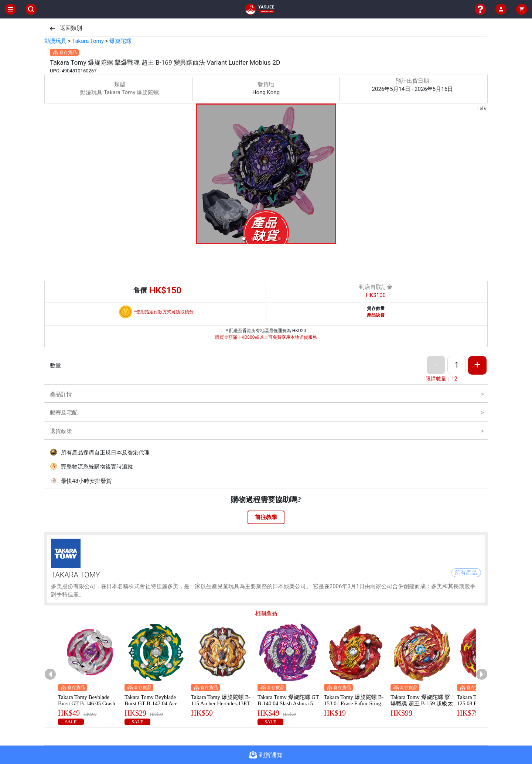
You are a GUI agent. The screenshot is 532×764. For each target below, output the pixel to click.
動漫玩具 (55, 41)
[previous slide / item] (50, 175)
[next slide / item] (482, 175)
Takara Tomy (88, 41)
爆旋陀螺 (120, 41)
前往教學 (266, 517)
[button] (244, 239)
